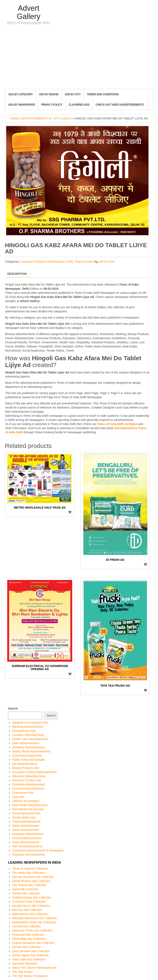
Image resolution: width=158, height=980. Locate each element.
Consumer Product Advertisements (34, 772)
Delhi (67, 118)
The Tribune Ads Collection (29, 885)
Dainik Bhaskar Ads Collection (31, 881)
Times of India (84, 262)
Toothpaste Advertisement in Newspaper (38, 850)
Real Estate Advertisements (30, 805)
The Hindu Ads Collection (28, 873)
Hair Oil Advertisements (27, 846)
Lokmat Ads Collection (26, 926)
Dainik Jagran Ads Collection (30, 955)
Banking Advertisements (28, 727)
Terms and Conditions (103, 94)
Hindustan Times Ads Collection (32, 930)
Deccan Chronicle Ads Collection (33, 877)
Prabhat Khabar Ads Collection (32, 897)
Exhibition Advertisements (29, 784)
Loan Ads (18, 797)
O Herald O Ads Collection (29, 902)
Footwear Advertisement (28, 834)
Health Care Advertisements (30, 739)
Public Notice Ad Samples (29, 760)
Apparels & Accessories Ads (30, 723)
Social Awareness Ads (26, 813)
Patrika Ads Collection (26, 893)
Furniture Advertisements (28, 735)
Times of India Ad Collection (30, 869)
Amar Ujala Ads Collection (29, 959)
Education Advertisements (29, 776)
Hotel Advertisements (26, 743)
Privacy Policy (52, 105)
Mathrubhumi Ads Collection (30, 914)
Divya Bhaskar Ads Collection (31, 951)
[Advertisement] (79, 58)
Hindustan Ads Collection (28, 935)
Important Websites (24, 963)
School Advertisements (27, 838)
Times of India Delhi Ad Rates (117, 424)
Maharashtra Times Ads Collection (34, 922)
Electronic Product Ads (27, 780)
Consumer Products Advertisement (43, 262)
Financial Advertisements (28, 789)
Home (14, 118)
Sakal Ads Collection (25, 889)
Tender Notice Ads (24, 817)
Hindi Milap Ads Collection (29, 939)
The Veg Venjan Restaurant (30, 976)
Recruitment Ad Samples (28, 809)
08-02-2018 (107, 262)
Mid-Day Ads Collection (27, 910)
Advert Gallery (29, 12)
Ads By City (73, 94)
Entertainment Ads (24, 731)
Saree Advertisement (26, 830)
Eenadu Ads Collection (27, 947)
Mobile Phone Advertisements (31, 751)
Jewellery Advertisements (28, 747)
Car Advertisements (25, 764)
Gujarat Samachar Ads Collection (33, 943)
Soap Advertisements (26, 842)
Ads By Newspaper (22, 105)
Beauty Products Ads (26, 768)
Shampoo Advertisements (29, 855)
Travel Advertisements (26, 822)
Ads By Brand (49, 94)
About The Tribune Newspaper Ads (34, 968)
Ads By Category (20, 94)
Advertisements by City (41, 118)
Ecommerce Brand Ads (27, 756)
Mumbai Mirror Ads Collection (31, 906)
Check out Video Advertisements (120, 105)
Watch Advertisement (26, 826)
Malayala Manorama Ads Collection (35, 918)
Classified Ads (79, 105)
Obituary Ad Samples (26, 801)
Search (13, 708)
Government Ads (23, 793)
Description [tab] (17, 274)
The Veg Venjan (22, 972)
